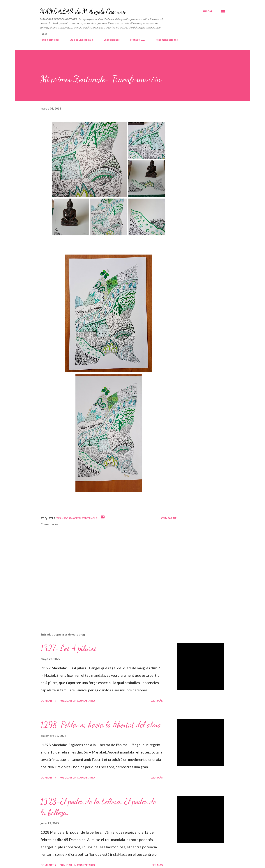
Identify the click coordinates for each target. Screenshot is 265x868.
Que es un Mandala (81, 40)
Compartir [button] (169, 518)
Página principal (49, 40)
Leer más (157, 701)
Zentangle (90, 518)
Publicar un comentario (77, 701)
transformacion (69, 518)
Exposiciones (112, 40)
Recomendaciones (167, 40)
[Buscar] (208, 11)
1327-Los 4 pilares (69, 648)
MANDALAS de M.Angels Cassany (83, 11)
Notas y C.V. (138, 40)
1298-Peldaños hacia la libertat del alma (101, 725)
